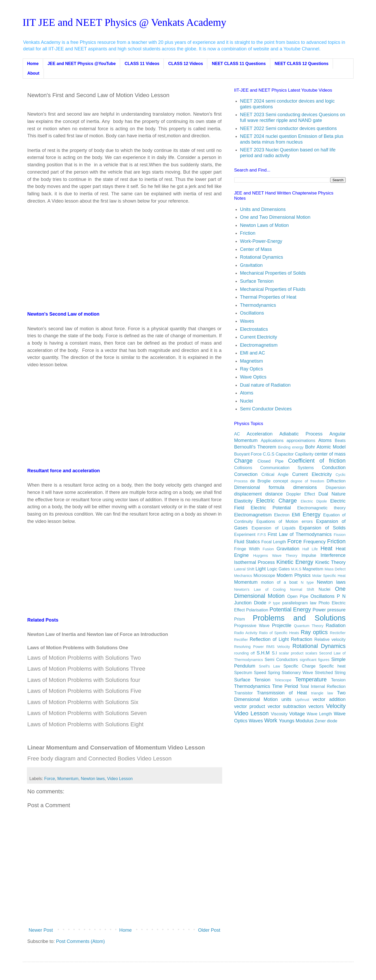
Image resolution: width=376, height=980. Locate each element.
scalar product (291, 653)
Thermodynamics (258, 305)
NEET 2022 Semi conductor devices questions (288, 128)
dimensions (305, 487)
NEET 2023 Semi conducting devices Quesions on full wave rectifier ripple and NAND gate (293, 117)
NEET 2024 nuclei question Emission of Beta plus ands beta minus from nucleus (292, 139)
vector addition (329, 699)
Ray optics (314, 632)
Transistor (243, 693)
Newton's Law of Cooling (260, 589)
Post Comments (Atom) (81, 941)
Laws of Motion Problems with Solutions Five (84, 691)
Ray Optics (251, 369)
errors (307, 521)
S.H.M (263, 653)
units (286, 699)
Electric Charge (277, 501)
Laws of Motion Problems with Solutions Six (83, 702)
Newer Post (41, 930)
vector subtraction (287, 706)
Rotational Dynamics (262, 257)
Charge (243, 461)
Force (49, 778)
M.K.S (296, 569)
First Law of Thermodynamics (300, 534)
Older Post (209, 930)
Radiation (336, 625)
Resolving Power (249, 647)
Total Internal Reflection (323, 686)
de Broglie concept (269, 481)
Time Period (285, 686)
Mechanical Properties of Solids (273, 273)
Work (271, 720)
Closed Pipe (271, 461)
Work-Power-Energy (261, 241)
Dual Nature (332, 494)
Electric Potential (271, 508)
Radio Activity (246, 633)
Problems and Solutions (299, 618)
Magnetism (251, 361)
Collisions (243, 468)
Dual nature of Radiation (265, 385)
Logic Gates (278, 569)
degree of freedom (307, 481)
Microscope (264, 575)
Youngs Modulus (296, 721)
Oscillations (252, 313)
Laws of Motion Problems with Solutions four (84, 680)
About (33, 73)
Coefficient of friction (317, 461)
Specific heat (332, 666)
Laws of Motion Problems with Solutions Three (86, 669)
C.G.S (269, 454)
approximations (301, 440)
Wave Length (319, 714)
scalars (311, 653)
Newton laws (93, 778)
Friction (248, 233)
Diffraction (336, 481)
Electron (282, 515)
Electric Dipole (314, 501)
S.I (274, 653)
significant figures (315, 660)
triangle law (322, 693)
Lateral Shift (244, 569)
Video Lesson (120, 778)
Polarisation (257, 610)
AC (237, 434)
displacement (248, 494)
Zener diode (326, 721)
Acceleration (260, 434)
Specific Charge (299, 666)
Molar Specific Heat (329, 576)
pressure (336, 610)
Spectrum (243, 672)
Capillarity (304, 454)
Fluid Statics (247, 542)
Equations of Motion (277, 521)
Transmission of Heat (282, 693)
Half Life (310, 549)
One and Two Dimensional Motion (275, 217)
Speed (260, 672)
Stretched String (330, 672)
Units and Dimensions (263, 209)
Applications (272, 440)
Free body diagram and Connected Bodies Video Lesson (99, 758)
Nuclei (246, 401)
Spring (274, 672)
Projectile (282, 625)
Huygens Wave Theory (275, 556)
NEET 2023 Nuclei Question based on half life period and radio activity (288, 153)
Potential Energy (290, 609)
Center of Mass (256, 249)
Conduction (334, 468)
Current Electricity (258, 337)
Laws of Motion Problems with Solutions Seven (87, 713)
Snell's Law (269, 666)
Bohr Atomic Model (325, 447)
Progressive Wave (252, 625)
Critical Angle (275, 474)
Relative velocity (330, 639)
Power (319, 610)
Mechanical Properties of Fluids (273, 289)
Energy (312, 514)
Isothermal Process (255, 562)
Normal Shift (302, 589)
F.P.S (262, 535)
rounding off (245, 653)
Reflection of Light (269, 639)
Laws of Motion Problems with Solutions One (78, 648)
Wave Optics (253, 377)
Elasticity (243, 501)
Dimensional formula (259, 487)
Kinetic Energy (295, 562)
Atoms (247, 393)
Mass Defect (335, 569)
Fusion (268, 549)
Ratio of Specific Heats (279, 633)
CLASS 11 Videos (142, 64)
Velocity (336, 706)
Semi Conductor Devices (266, 409)
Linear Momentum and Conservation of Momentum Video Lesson (116, 748)
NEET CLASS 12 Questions (302, 64)
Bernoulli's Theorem (255, 447)
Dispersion (336, 487)
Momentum (68, 778)
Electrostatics (254, 329)
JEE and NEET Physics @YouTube (82, 64)
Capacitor (284, 454)
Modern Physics (294, 575)
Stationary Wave (297, 672)
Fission (340, 535)
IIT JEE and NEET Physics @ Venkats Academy (125, 22)
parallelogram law (299, 603)
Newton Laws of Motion (264, 225)
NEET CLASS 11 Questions (239, 64)
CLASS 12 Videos (186, 64)
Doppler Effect (301, 494)
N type (307, 582)
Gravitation (251, 265)
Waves (247, 321)
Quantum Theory (309, 626)
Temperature (311, 679)
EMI (296, 515)
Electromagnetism (259, 345)
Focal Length (274, 542)
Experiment (245, 534)
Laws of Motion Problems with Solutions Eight (86, 724)
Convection (246, 474)
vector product (250, 706)
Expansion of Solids (322, 528)
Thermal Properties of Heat (268, 297)
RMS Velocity (278, 647)
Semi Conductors (281, 659)
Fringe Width (247, 549)
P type (274, 603)
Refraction (302, 639)
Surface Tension (257, 281)
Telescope (283, 680)
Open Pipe (298, 596)
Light (260, 569)
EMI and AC (252, 353)
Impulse (309, 555)
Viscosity (279, 714)
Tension (338, 680)
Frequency (315, 542)
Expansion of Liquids (274, 528)
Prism (240, 619)
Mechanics (243, 576)
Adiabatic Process (301, 434)
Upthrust (302, 700)
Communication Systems (287, 468)
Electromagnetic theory (321, 508)
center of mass (330, 454)
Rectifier (241, 640)
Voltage (297, 714)
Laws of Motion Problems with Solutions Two (84, 658)
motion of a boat (279, 582)
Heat (326, 548)
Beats (340, 440)
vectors (316, 706)
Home (33, 64)
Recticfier (338, 633)
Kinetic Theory (330, 562)
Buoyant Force (248, 454)
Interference (333, 555)
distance (274, 494)
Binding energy (291, 447)
